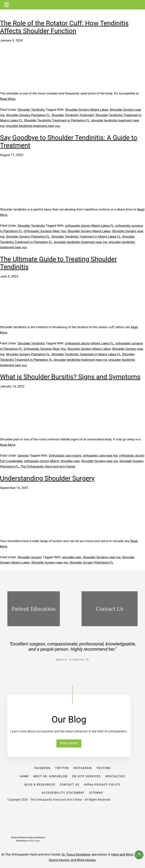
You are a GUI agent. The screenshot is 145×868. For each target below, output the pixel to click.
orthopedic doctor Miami (41, 461)
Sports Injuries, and (63, 860)
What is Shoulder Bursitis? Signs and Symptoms (70, 377)
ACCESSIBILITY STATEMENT (63, 793)
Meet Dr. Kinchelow (50, 776)
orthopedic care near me (100, 456)
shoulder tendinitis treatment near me (81, 242)
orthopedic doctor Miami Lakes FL (89, 226)
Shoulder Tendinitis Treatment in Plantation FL (57, 120)
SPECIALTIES (115, 776)
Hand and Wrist (122, 854)
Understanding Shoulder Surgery (47, 478)
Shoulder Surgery (30, 557)
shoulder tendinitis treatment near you (33, 126)
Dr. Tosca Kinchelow (76, 854)
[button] (139, 855)
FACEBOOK (42, 768)
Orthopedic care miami (65, 456)
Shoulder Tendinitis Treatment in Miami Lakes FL (86, 237)
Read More (8, 99)
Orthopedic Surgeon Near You (45, 231)
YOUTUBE (104, 768)
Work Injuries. (87, 860)
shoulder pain (70, 461)
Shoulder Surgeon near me (102, 557)
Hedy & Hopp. (34, 841)
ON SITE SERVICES (86, 776)
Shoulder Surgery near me (100, 461)
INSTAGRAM (83, 768)
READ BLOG (69, 743)
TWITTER (62, 768)
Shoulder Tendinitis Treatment (73, 115)
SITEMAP (96, 793)
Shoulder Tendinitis (31, 110)
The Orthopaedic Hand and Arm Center (48, 466)
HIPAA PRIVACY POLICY (102, 785)
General (23, 456)
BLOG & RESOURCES (40, 785)
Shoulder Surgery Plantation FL (28, 115)
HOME (24, 776)
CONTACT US (69, 785)
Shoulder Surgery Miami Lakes (87, 110)
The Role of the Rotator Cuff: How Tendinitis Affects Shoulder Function (64, 27)
